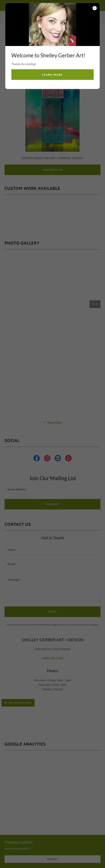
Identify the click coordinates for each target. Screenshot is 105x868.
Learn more (52, 75)
